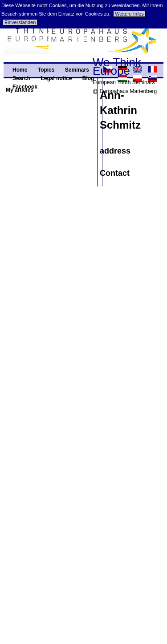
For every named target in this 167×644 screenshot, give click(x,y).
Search (21, 78)
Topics (46, 70)
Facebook (25, 87)
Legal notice (56, 78)
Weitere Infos (129, 14)
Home (20, 70)
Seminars (77, 70)
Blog (88, 78)
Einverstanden (20, 22)
